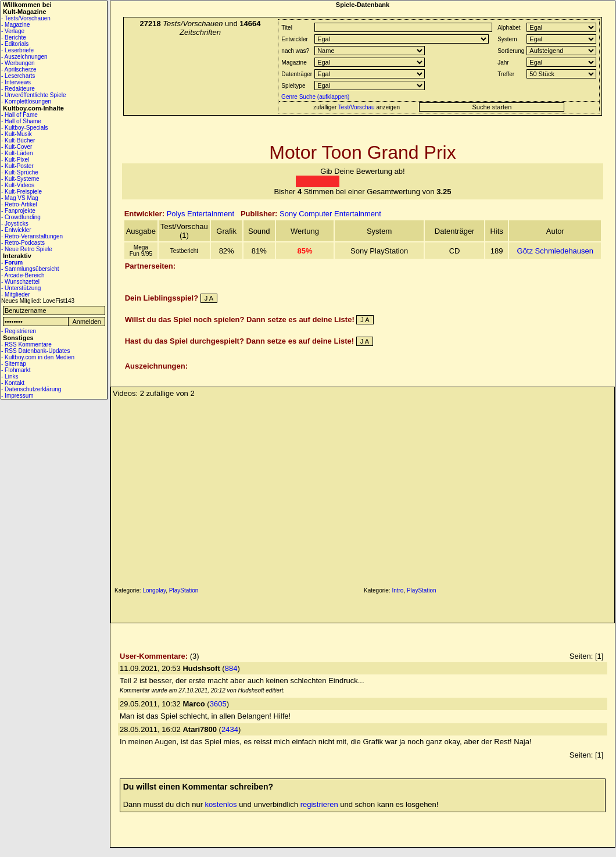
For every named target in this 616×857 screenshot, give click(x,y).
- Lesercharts (18, 76)
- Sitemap (14, 364)
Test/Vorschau (357, 107)
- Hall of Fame (19, 115)
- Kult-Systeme (20, 179)
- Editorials (15, 44)
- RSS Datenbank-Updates (35, 351)
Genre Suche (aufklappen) (314, 97)
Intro (397, 590)
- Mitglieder (15, 294)
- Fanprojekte (18, 211)
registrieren (319, 804)
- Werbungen (18, 63)
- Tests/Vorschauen (26, 18)
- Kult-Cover (17, 147)
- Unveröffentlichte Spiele (34, 95)
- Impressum (17, 396)
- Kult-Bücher (18, 140)
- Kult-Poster (17, 166)
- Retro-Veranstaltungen (32, 236)
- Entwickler (16, 230)
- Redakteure (18, 89)
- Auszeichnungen (24, 57)
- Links (10, 376)
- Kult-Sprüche (20, 172)
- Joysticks (15, 224)
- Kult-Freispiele (22, 192)
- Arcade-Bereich (23, 275)
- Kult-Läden (17, 153)
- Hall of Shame (21, 121)
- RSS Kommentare (26, 344)
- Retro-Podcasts (23, 243)
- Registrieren (19, 331)
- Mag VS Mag (20, 198)
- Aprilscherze (19, 69)
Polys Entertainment (200, 214)
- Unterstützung (21, 288)
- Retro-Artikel (19, 204)
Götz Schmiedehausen (556, 251)
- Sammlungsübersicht (30, 269)
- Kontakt (13, 383)
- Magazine (15, 25)
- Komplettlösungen (26, 101)
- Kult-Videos (18, 185)
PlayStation (184, 590)
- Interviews (16, 82)
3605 (218, 704)
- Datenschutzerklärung (31, 389)
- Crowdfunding (21, 217)
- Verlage (13, 31)
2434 (230, 729)
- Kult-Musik (17, 134)
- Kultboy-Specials (25, 128)
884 (231, 668)
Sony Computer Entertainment (330, 214)
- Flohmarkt (16, 370)
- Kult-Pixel (15, 160)
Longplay (154, 590)
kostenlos (221, 804)
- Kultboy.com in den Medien (38, 357)
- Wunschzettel (20, 282)
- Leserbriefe (17, 50)
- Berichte (14, 38)
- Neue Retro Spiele (27, 249)
